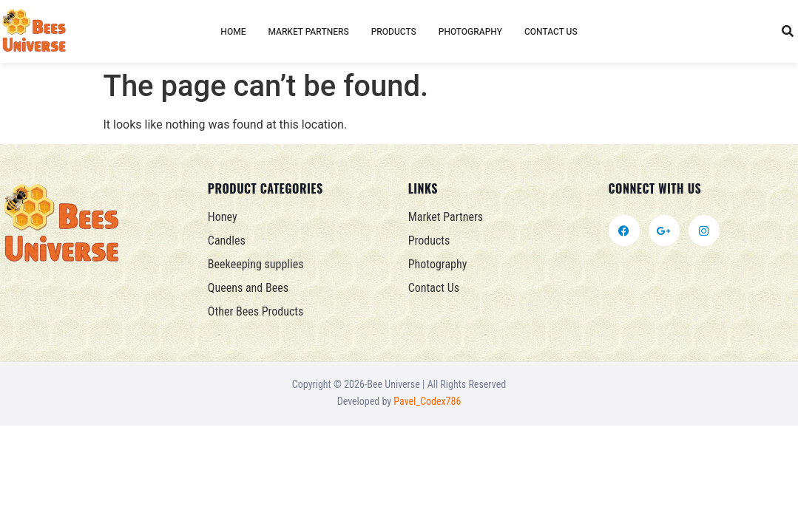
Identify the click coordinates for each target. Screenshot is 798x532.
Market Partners (308, 32)
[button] (787, 31)
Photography (470, 32)
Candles (227, 241)
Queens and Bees (248, 288)
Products (394, 32)
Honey (223, 217)
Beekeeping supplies (256, 264)
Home (233, 32)
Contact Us (551, 32)
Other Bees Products (256, 311)
